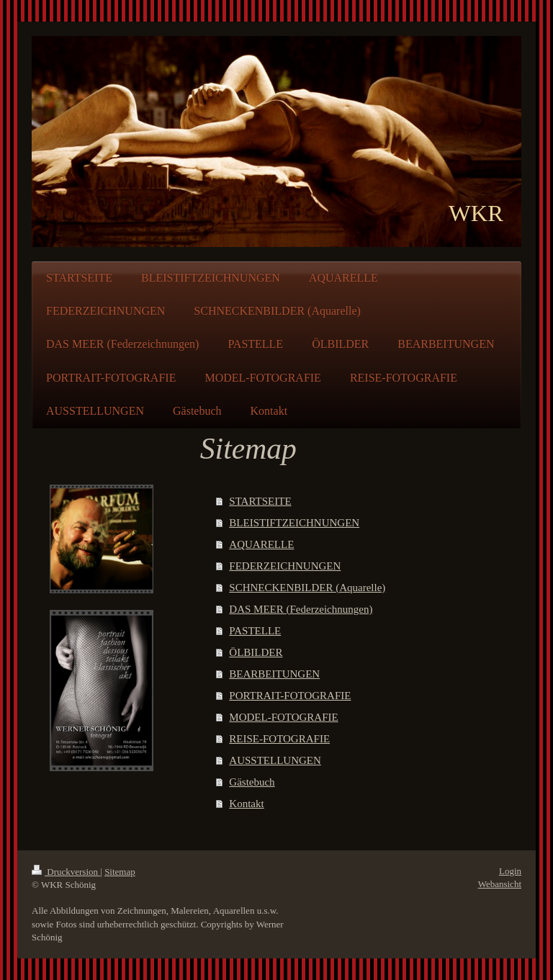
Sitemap (120, 872)
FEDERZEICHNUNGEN (285, 566)
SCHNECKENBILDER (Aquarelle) (307, 588)
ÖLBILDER (256, 652)
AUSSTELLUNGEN (275, 760)
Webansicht (500, 884)
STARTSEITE (260, 501)
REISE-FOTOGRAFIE (279, 739)
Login (510, 871)
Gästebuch (252, 782)
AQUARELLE (261, 544)
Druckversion (66, 872)
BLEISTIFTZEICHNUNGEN (294, 523)
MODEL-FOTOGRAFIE (283, 717)
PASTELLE (255, 631)
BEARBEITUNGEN (274, 674)
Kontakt (246, 804)
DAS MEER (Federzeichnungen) (301, 609)
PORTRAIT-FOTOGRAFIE (290, 696)
